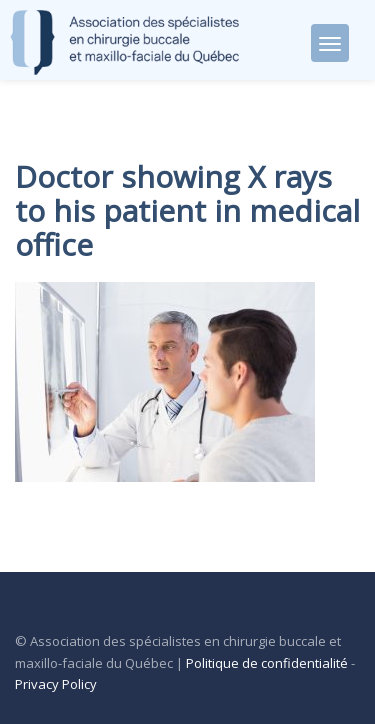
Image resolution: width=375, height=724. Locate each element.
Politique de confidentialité (267, 663)
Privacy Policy (56, 684)
